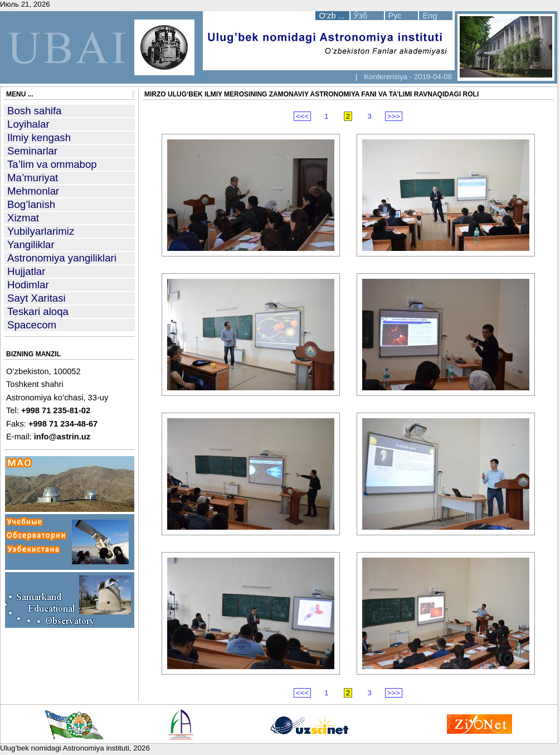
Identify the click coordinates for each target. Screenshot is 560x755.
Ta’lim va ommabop (52, 164)
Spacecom (32, 325)
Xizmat (23, 218)
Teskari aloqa (38, 311)
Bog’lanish (31, 204)
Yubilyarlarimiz (41, 231)
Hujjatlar (26, 271)
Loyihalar (28, 124)
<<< (302, 116)
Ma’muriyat (33, 178)
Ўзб (361, 16)
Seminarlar (32, 151)
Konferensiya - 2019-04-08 (407, 77)
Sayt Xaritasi (36, 298)
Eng (430, 16)
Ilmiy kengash (39, 137)
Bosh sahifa (35, 111)
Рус (395, 16)
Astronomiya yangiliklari (62, 258)
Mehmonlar (33, 191)
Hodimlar (28, 285)
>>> (394, 116)
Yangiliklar (31, 245)
